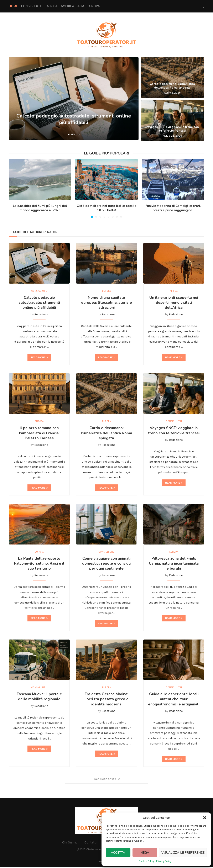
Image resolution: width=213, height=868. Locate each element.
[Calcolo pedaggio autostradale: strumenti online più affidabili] (74, 98)
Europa (94, 6)
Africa (52, 6)
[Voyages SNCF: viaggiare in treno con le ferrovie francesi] (172, 120)
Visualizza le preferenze (183, 853)
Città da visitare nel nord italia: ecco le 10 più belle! (107, 208)
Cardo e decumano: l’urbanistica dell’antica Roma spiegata (172, 86)
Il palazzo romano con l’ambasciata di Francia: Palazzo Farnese (39, 434)
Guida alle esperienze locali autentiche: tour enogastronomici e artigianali (174, 701)
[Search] (202, 6)
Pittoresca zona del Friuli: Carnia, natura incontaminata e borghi (174, 564)
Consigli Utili (32, 6)
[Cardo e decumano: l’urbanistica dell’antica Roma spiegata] (172, 77)
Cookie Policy (146, 861)
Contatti (91, 844)
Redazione (41, 315)
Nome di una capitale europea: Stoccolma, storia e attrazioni (106, 303)
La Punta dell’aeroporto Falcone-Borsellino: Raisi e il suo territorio (39, 564)
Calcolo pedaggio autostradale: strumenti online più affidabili (39, 303)
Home (13, 6)
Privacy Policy (164, 861)
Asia (81, 6)
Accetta (118, 853)
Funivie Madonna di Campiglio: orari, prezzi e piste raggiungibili (173, 208)
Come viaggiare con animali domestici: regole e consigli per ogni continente (106, 564)
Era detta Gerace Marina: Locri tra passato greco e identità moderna (106, 701)
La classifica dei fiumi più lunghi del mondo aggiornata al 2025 (40, 208)
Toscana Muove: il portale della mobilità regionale (39, 698)
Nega (145, 853)
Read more (39, 358)
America (67, 6)
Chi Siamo (70, 844)
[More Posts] (106, 781)
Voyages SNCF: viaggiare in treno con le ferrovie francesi (172, 129)
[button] (205, 818)
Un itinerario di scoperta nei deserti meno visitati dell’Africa (174, 303)
